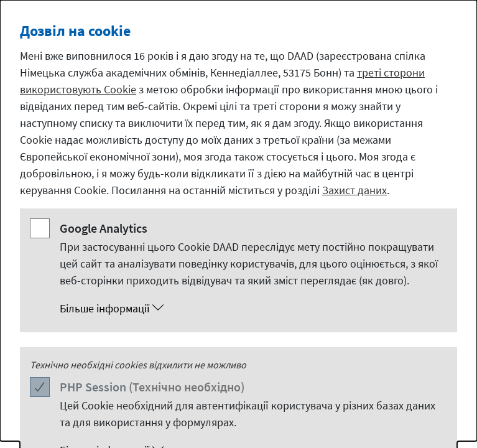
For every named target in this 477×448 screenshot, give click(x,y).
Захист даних (354, 190)
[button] (251, 309)
